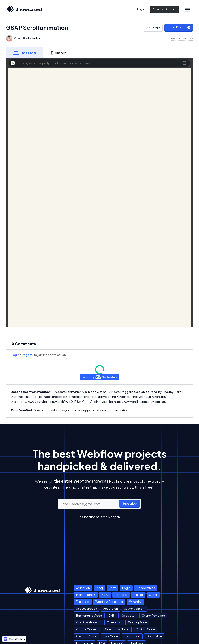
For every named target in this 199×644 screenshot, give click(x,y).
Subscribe (129, 503)
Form (113, 588)
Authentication (134, 609)
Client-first (114, 622)
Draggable (154, 636)
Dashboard (132, 636)
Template (83, 602)
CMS (112, 616)
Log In (141, 9)
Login (15, 355)
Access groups (86, 609)
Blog (99, 588)
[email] (99, 504)
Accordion (110, 609)
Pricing (138, 595)
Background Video (89, 616)
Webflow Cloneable (109, 602)
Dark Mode (110, 636)
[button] (187, 9)
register (28, 355)
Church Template (153, 616)
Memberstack (86, 595)
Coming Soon (137, 622)
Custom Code (145, 629)
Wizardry (135, 602)
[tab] (25, 53)
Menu (105, 595)
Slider (153, 595)
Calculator (128, 616)
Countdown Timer (117, 629)
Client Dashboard (88, 622)
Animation (83, 588)
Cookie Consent (87, 629)
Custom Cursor (86, 636)
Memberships (146, 588)
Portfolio (121, 595)
